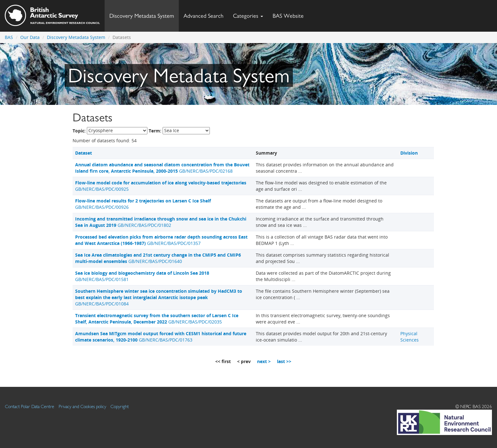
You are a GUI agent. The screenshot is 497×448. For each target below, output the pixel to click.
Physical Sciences (410, 337)
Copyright (120, 406)
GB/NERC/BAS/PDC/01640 (158, 258)
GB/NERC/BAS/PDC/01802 (161, 222)
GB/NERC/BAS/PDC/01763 (161, 337)
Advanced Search (203, 16)
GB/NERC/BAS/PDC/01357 (161, 240)
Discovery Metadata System (142, 16)
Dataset (84, 153)
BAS (9, 37)
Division (409, 153)
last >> (284, 361)
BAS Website (290, 14)
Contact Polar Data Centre (30, 406)
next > (264, 361)
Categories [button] (248, 16)
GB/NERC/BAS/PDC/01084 (159, 297)
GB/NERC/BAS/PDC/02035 (157, 319)
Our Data (30, 37)
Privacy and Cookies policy (82, 406)
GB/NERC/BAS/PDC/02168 (162, 168)
